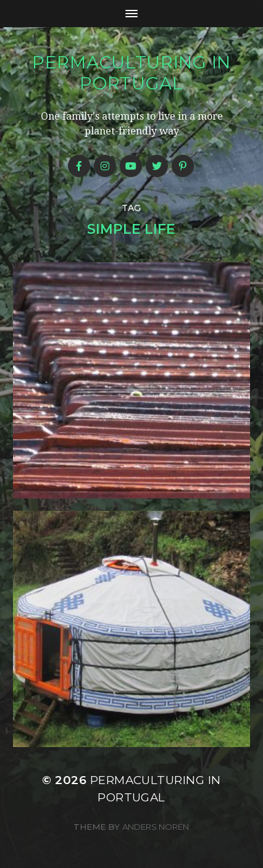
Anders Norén (156, 827)
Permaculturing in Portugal (131, 73)
